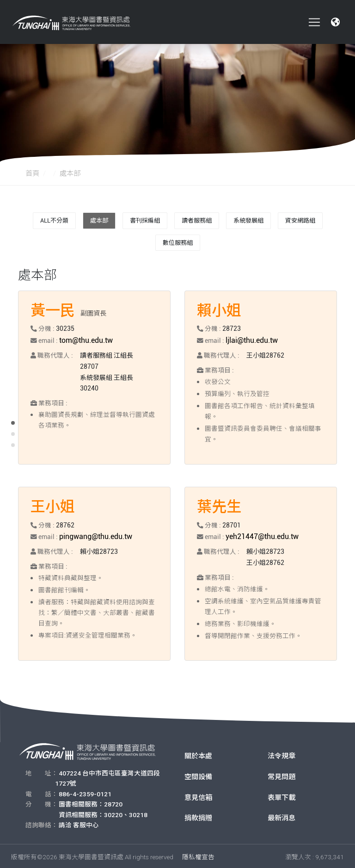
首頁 (32, 174)
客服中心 (86, 823)
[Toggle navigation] (314, 22)
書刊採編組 (145, 220)
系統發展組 (248, 220)
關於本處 (198, 754)
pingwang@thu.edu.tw (92, 535)
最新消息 (282, 817)
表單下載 (282, 796)
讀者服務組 (197, 220)
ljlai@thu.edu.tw (250, 340)
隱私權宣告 (198, 855)
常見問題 (282, 775)
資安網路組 (300, 220)
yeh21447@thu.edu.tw (259, 535)
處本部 (99, 220)
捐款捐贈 (198, 817)
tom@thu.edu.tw (84, 340)
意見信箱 (198, 796)
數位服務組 (178, 243)
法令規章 (282, 754)
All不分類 (54, 220)
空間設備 (198, 775)
